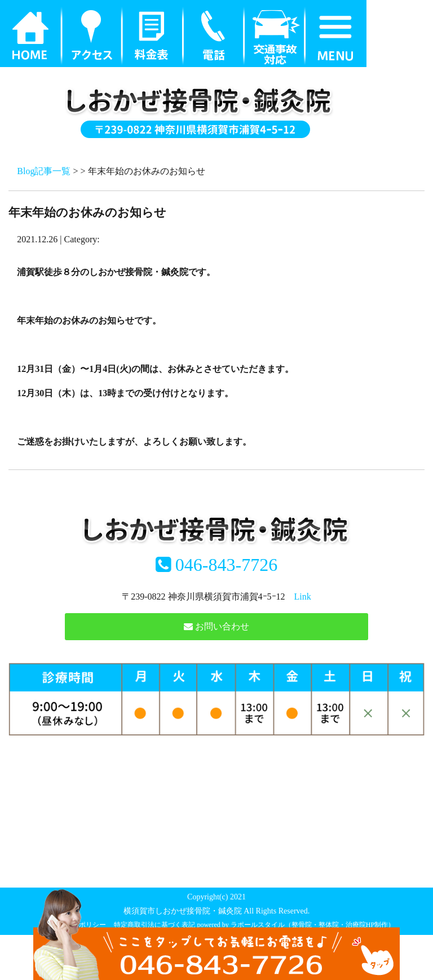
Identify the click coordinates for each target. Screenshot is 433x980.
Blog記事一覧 (44, 171)
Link (303, 597)
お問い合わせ (216, 626)
